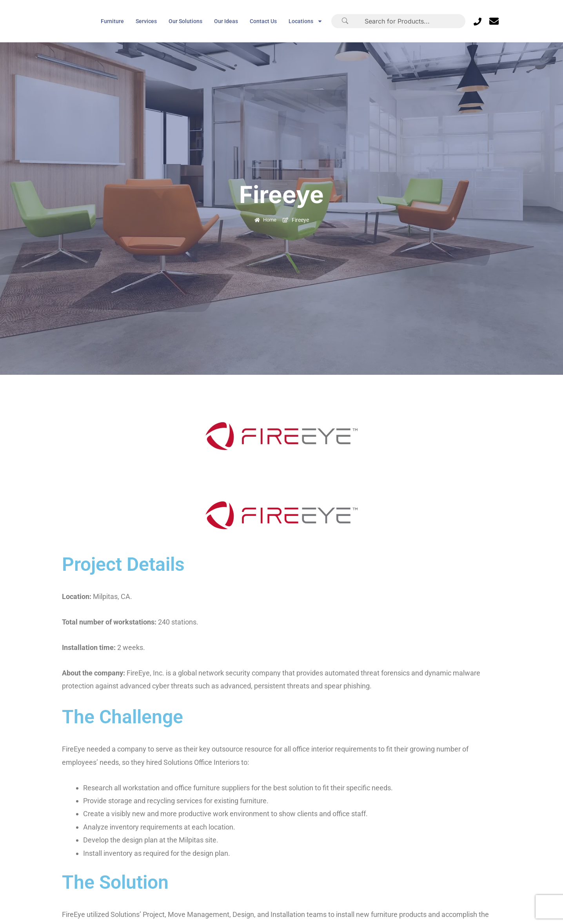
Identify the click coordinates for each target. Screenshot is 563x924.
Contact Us (263, 21)
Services (146, 21)
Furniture (112, 21)
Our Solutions (185, 21)
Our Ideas (226, 21)
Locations (306, 21)
